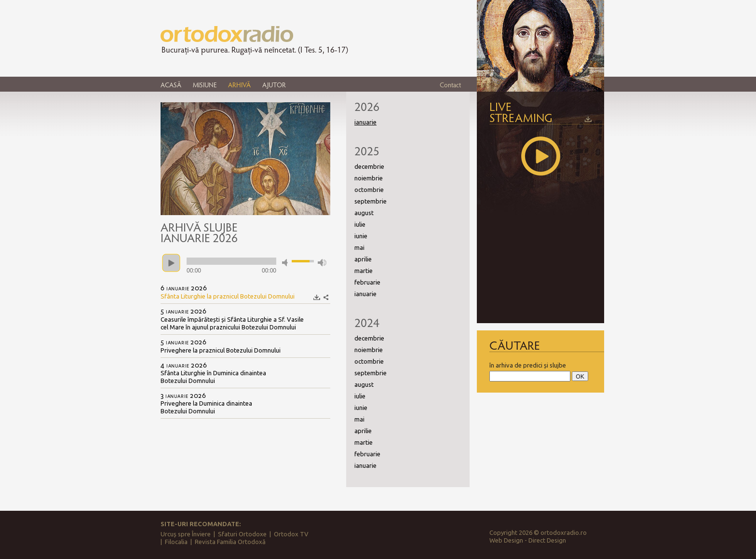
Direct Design (547, 540)
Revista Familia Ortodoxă (230, 542)
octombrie (369, 190)
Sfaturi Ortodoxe (242, 534)
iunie (361, 236)
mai (359, 247)
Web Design (506, 540)
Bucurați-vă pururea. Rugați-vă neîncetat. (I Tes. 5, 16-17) (255, 50)
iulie (360, 224)
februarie (367, 282)
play (171, 263)
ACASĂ (171, 85)
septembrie (371, 201)
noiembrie (369, 178)
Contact (450, 85)
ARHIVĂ (239, 85)
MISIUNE (205, 85)
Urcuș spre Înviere (186, 534)
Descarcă (317, 297)
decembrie (369, 166)
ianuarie (365, 294)
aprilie (363, 259)
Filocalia (176, 542)
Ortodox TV (291, 534)
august (364, 213)
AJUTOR (274, 85)
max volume (322, 263)
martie (364, 271)
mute (286, 263)
